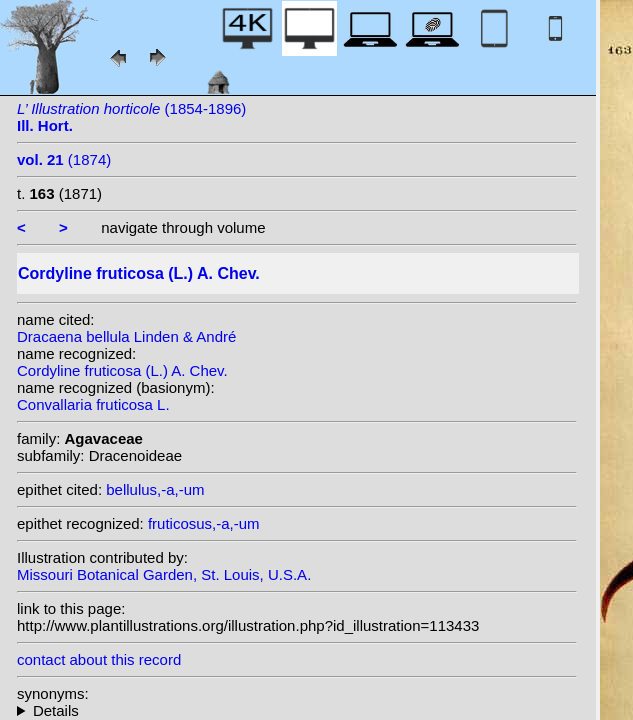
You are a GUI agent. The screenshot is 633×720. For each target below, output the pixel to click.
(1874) (64, 159)
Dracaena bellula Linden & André (126, 336)
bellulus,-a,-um (155, 489)
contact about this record (99, 659)
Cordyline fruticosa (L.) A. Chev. (122, 370)
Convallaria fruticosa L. (93, 404)
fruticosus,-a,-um (204, 523)
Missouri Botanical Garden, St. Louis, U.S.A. (164, 574)
